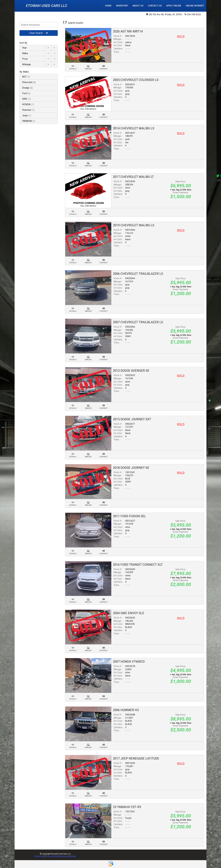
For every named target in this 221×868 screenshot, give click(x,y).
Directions (63, 856)
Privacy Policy (51, 856)
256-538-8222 (193, 14)
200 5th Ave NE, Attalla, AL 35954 (164, 15)
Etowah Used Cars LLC (47, 6)
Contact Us (39, 856)
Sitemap (73, 856)
